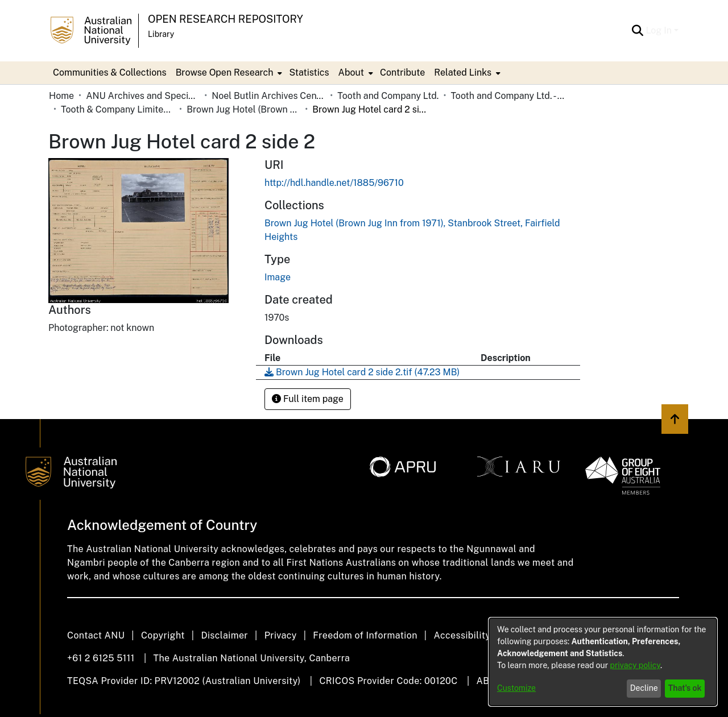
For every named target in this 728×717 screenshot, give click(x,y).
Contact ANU (96, 635)
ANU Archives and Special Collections (143, 96)
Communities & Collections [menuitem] (110, 72)
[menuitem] (228, 73)
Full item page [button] (308, 399)
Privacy (281, 635)
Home (61, 96)
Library (161, 34)
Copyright (163, 635)
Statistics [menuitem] (309, 72)
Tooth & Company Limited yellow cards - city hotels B (118, 109)
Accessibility (462, 635)
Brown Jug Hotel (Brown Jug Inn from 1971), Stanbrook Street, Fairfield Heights (243, 109)
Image (278, 277)
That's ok (685, 688)
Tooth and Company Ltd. (388, 96)
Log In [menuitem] (659, 30)
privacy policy (635, 665)
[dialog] (603, 662)
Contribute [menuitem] (402, 72)
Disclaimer (224, 635)
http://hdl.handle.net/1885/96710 (334, 183)
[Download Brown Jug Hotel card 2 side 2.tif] (362, 372)
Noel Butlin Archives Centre (268, 96)
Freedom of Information (365, 635)
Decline (644, 688)
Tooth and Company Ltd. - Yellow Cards (507, 96)
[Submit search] (637, 31)
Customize (516, 688)
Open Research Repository (226, 19)
